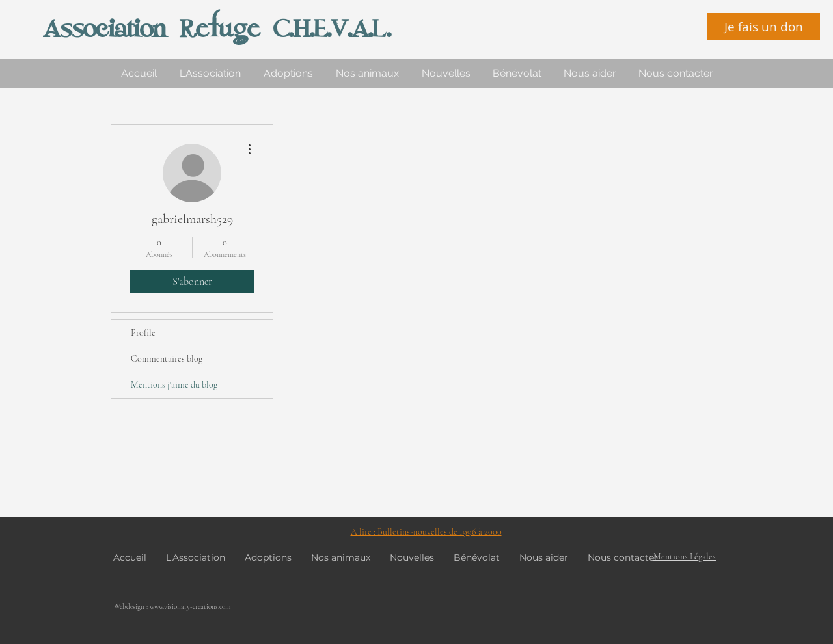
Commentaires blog (167, 359)
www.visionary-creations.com (190, 607)
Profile (143, 333)
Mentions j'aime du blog (174, 385)
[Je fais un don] (763, 27)
